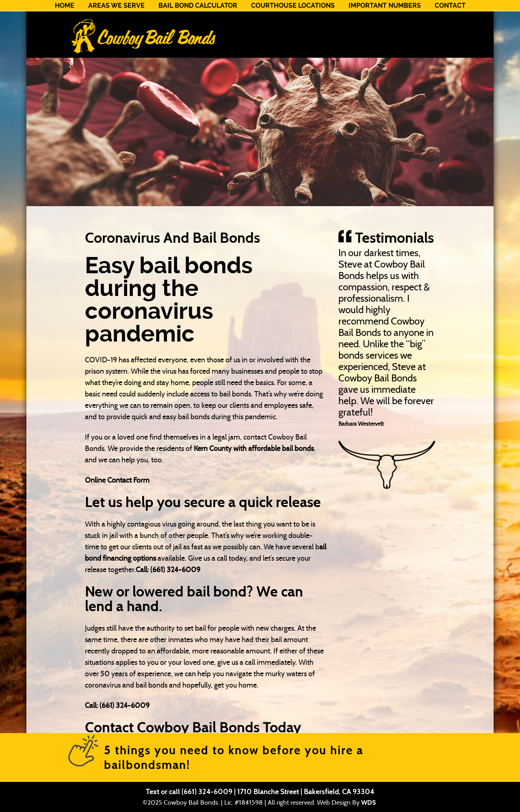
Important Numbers (385, 5)
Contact (450, 5)
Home (65, 5)
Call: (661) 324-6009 (168, 570)
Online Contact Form (117, 480)
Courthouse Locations (293, 5)
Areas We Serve (116, 5)
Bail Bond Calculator (198, 5)
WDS (368, 802)
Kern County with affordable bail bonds (254, 448)
